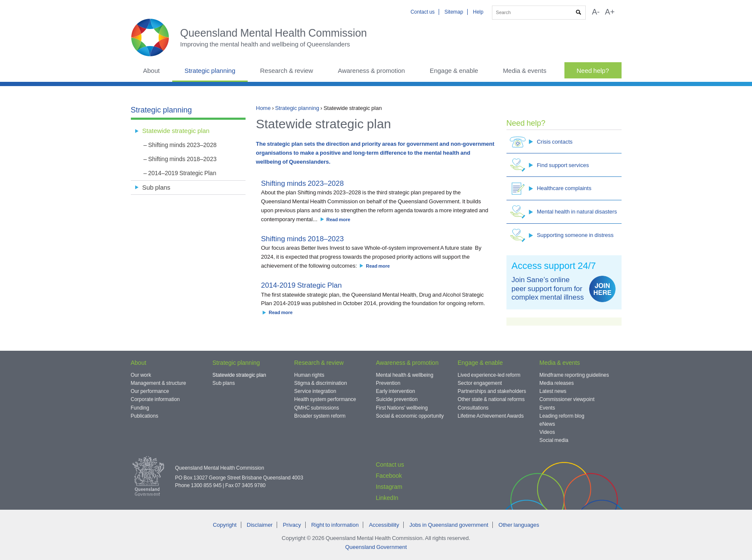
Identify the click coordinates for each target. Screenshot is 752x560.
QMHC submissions (317, 408)
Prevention (388, 383)
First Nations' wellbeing (402, 408)
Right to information (335, 525)
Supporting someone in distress (562, 235)
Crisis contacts (541, 142)
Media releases (557, 383)
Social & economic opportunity (410, 416)
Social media (554, 440)
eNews (547, 424)
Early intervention (396, 391)
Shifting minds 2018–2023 (302, 239)
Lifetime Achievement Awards (491, 416)
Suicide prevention (397, 399)
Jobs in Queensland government (449, 525)
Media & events (525, 71)
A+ (610, 12)
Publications (145, 416)
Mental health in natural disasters (563, 212)
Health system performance (325, 399)
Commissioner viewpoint (567, 399)
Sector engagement (480, 383)
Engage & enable (454, 71)
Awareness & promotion (371, 71)
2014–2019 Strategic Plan (182, 173)
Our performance (150, 391)
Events (547, 408)
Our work (141, 375)
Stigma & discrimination (321, 383)
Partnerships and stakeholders (492, 391)
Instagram (389, 487)
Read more (338, 219)
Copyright (225, 525)
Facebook (389, 476)
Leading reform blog (562, 416)
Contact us (423, 12)
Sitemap (454, 12)
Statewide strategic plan (176, 131)
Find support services (549, 165)
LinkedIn (387, 498)
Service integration (315, 391)
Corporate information (155, 399)
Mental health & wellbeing (405, 375)
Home (263, 108)
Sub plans (156, 187)
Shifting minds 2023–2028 (302, 183)
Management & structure (159, 383)
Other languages (519, 525)
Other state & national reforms (491, 399)
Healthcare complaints (551, 189)
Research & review (286, 71)
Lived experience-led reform (489, 375)
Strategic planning (210, 71)
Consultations (473, 408)
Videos (547, 432)
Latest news (553, 391)
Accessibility (384, 525)
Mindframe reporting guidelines (574, 375)
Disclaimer (260, 525)
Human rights (309, 375)
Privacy (292, 525)
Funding (140, 408)
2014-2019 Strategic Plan (301, 285)
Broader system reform (320, 416)
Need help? (593, 71)
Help (478, 12)
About (152, 71)
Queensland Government (376, 547)
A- (596, 12)
